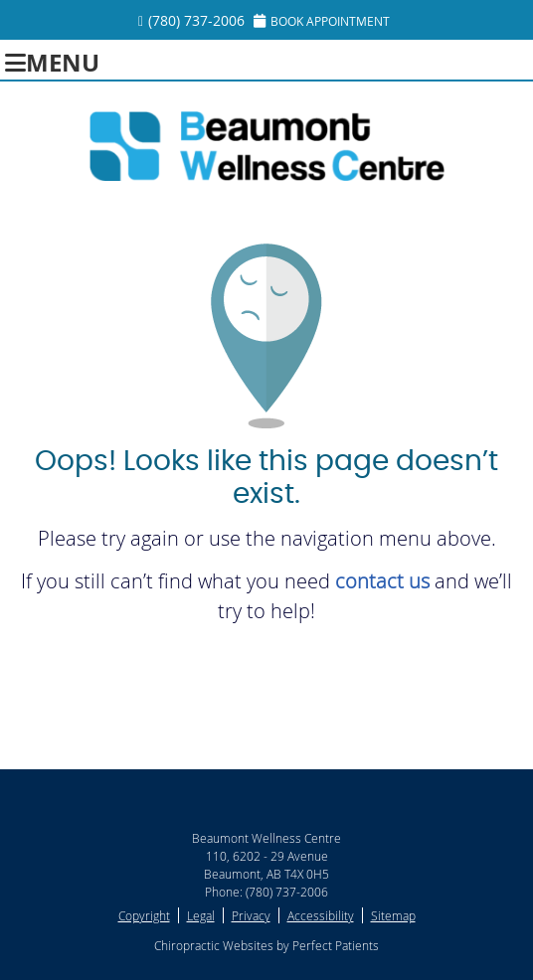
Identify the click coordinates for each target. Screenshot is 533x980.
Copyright (144, 915)
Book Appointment (322, 21)
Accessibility (321, 915)
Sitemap (393, 915)
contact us (382, 581)
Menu (52, 60)
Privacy (251, 915)
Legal (201, 915)
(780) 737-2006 (196, 20)
